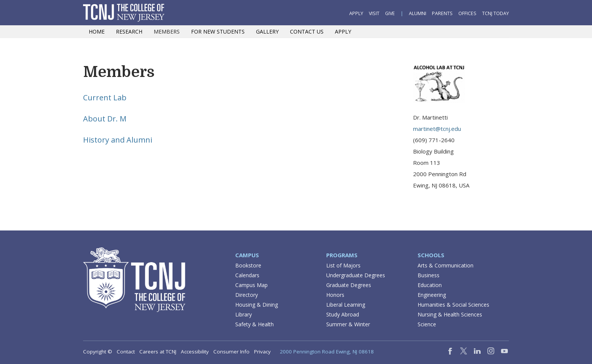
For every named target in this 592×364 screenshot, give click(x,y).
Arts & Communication (446, 265)
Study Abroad (343, 314)
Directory (247, 295)
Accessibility (195, 352)
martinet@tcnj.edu (437, 129)
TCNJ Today (496, 13)
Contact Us (307, 31)
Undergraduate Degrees (356, 275)
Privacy (262, 352)
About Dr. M (105, 119)
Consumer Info (231, 352)
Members (167, 31)
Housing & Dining (257, 305)
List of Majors (343, 265)
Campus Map (251, 285)
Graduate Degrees (349, 285)
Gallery (267, 31)
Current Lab (105, 98)
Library (244, 314)
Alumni (418, 13)
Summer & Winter (348, 324)
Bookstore (248, 265)
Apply (356, 13)
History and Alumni (118, 140)
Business (429, 275)
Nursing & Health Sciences (450, 314)
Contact (126, 352)
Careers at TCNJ (158, 352)
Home (97, 31)
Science (427, 324)
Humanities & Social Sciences (453, 305)
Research (129, 31)
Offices (467, 13)
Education (430, 285)
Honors (335, 295)
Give (390, 13)
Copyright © (98, 352)
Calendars (247, 275)
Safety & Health (254, 324)
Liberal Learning (346, 305)
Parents (442, 13)
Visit (374, 13)
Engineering (432, 295)
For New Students (218, 31)
